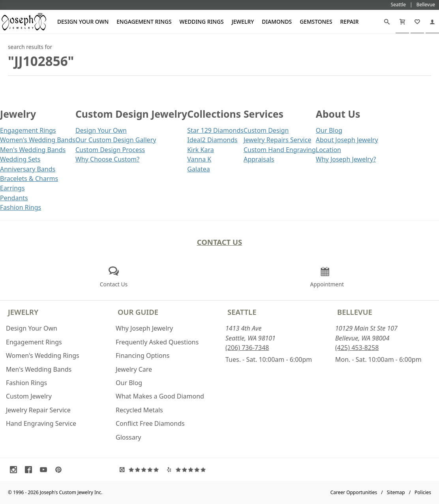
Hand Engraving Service (41, 423)
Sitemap (396, 492)
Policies (423, 492)
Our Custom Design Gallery (116, 140)
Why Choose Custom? (107, 159)
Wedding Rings (202, 22)
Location (328, 150)
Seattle (242, 312)
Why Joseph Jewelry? (346, 159)
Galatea (199, 169)
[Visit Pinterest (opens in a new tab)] (60, 470)
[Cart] (402, 22)
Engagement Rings (144, 22)
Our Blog (329, 130)
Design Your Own (83, 22)
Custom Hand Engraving (280, 150)
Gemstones (316, 22)
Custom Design (266, 130)
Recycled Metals (139, 410)
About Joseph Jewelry (347, 140)
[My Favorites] (417, 22)
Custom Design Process (110, 150)
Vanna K (199, 159)
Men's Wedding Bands (33, 150)
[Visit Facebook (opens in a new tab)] (30, 470)
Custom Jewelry (29, 396)
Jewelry (243, 22)
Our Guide (138, 312)
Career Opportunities (354, 492)
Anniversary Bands (28, 169)
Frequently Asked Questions (157, 342)
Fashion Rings (21, 207)
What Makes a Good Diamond (160, 396)
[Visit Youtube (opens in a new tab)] (45, 470)
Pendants (14, 198)
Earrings (12, 188)
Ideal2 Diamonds (212, 140)
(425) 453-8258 (357, 348)
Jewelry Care (134, 369)
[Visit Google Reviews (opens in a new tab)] (141, 470)
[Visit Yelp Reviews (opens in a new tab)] (188, 470)
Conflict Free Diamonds (150, 423)
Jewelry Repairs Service (277, 140)
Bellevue (355, 312)
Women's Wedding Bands (38, 140)
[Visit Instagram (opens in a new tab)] (15, 470)
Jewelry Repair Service (38, 410)
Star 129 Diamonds (215, 130)
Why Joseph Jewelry (144, 328)
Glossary (129, 437)
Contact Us (220, 242)
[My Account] (432, 22)
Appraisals (259, 159)
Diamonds (277, 22)
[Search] (387, 22)
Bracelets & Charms (29, 179)
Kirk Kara (201, 150)
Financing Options (143, 355)
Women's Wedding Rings (43, 355)
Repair (350, 22)
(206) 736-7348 (247, 348)
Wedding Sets (20, 159)
